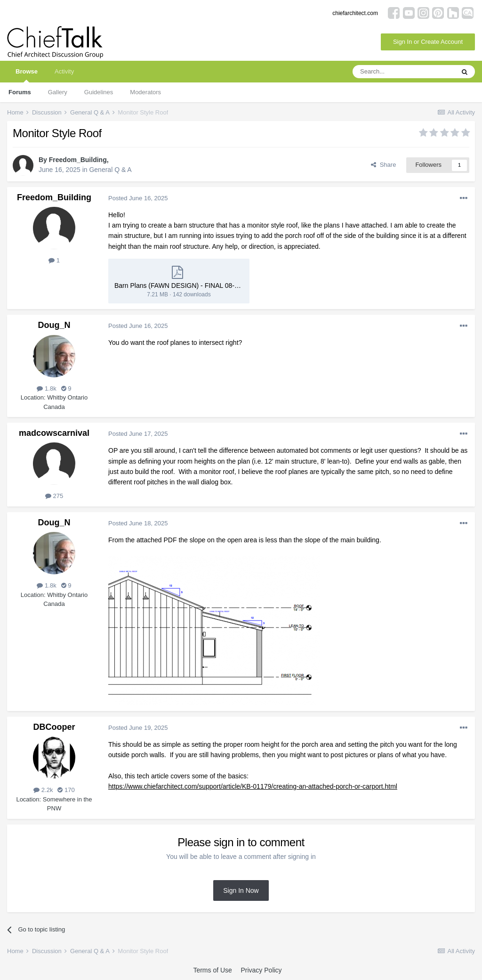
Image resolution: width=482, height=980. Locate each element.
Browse (27, 75)
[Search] (403, 72)
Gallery (58, 92)
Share (383, 165)
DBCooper (54, 727)
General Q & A (110, 170)
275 (54, 496)
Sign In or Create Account (428, 42)
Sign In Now (241, 890)
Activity (64, 71)
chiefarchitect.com (355, 13)
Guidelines (99, 92)
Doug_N (54, 325)
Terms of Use (212, 970)
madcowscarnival (54, 433)
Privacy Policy (261, 970)
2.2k (43, 790)
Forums (20, 92)
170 (66, 790)
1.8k (46, 388)
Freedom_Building (78, 160)
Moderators (145, 92)
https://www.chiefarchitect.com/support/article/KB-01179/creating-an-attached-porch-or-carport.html (253, 786)
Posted (138, 198)
